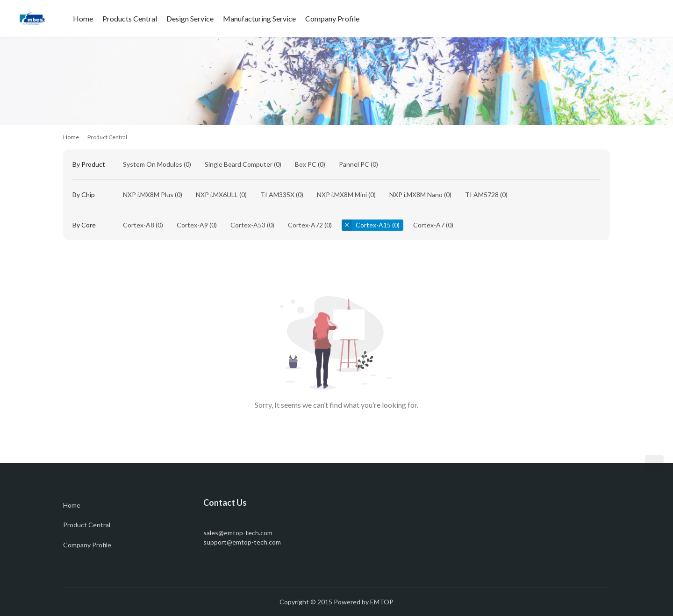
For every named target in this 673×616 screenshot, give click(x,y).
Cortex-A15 (373, 225)
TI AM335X (277, 195)
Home (83, 18)
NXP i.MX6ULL (217, 195)
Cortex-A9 (192, 225)
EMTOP (382, 602)
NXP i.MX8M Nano (416, 195)
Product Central (87, 525)
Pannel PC (354, 164)
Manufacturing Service (259, 18)
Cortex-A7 (429, 225)
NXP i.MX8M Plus (148, 195)
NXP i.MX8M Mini (342, 195)
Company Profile (332, 18)
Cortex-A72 (305, 225)
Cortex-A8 (139, 225)
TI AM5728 (482, 195)
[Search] (630, 19)
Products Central (130, 18)
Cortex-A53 (248, 225)
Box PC (306, 164)
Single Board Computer (239, 164)
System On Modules (153, 164)
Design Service (190, 18)
